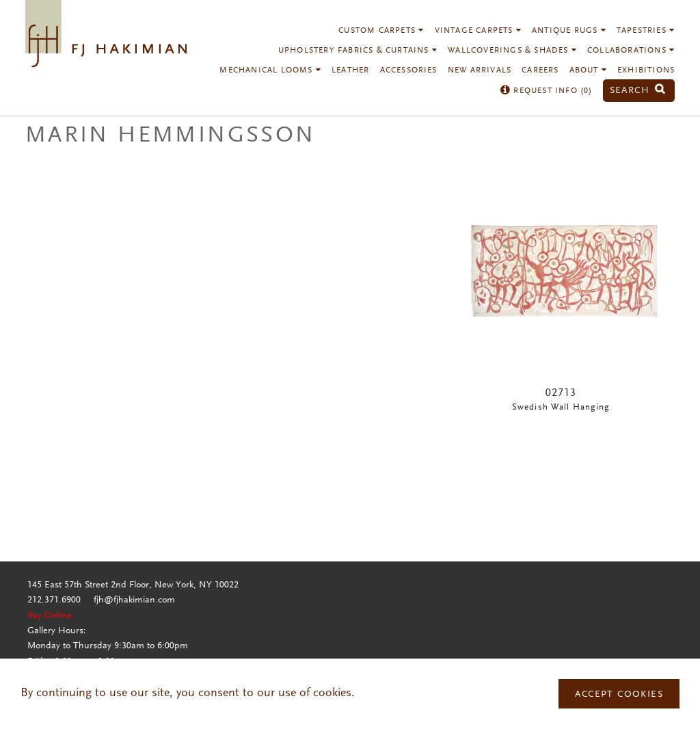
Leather (350, 70)
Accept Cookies (619, 695)
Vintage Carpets (478, 31)
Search (638, 91)
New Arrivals (480, 70)
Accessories (409, 70)
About (588, 70)
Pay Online (50, 616)
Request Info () (547, 91)
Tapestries (646, 31)
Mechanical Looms (270, 70)
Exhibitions (646, 70)
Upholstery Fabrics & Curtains (358, 51)
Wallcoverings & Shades (512, 51)
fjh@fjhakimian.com (134, 600)
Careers (540, 70)
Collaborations (631, 51)
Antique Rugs (569, 31)
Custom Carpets (381, 31)
